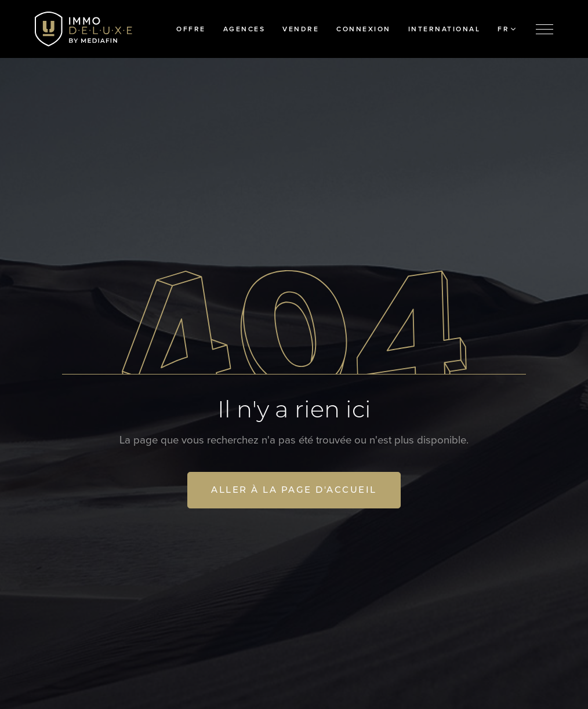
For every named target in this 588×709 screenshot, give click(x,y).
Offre (191, 29)
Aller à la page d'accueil (294, 490)
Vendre (301, 29)
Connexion (364, 29)
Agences (244, 29)
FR (507, 29)
